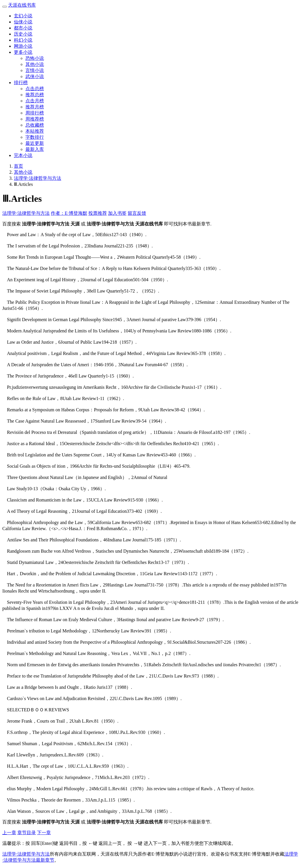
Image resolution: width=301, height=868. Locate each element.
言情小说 (35, 70)
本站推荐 (35, 131)
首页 (18, 166)
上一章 (9, 833)
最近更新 (35, 143)
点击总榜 (35, 89)
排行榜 (21, 83)
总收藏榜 (35, 125)
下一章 (44, 833)
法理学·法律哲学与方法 (38, 178)
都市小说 (23, 28)
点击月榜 (35, 101)
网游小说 (23, 46)
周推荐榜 (35, 119)
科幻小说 (23, 40)
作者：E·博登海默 (69, 213)
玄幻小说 (23, 16)
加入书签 (117, 213)
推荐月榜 (35, 107)
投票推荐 (98, 213)
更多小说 (23, 52)
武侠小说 (35, 76)
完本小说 (23, 155)
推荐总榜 (35, 95)
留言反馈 (137, 213)
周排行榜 (35, 113)
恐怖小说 (35, 58)
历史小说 (23, 34)
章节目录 (27, 833)
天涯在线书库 (22, 5)
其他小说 (35, 64)
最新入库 (35, 149)
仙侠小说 (23, 22)
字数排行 (35, 137)
